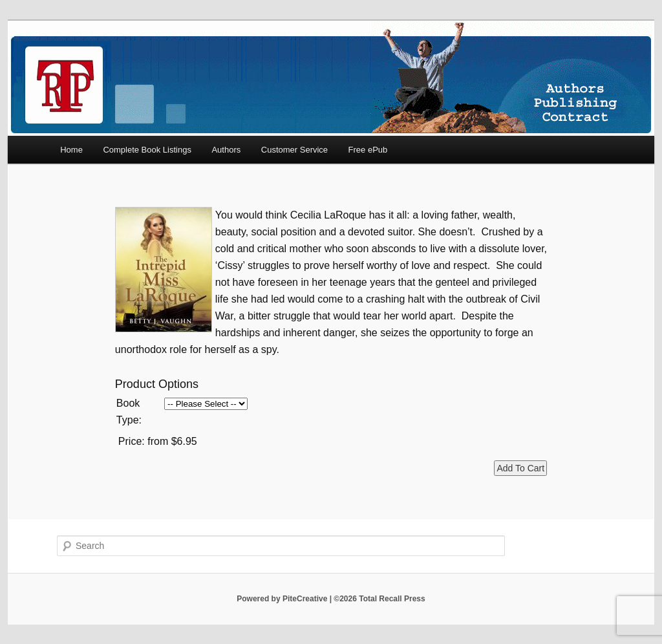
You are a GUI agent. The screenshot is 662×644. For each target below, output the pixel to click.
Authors (226, 150)
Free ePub (368, 150)
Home (71, 150)
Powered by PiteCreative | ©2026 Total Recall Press (331, 599)
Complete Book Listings (147, 150)
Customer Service (294, 150)
